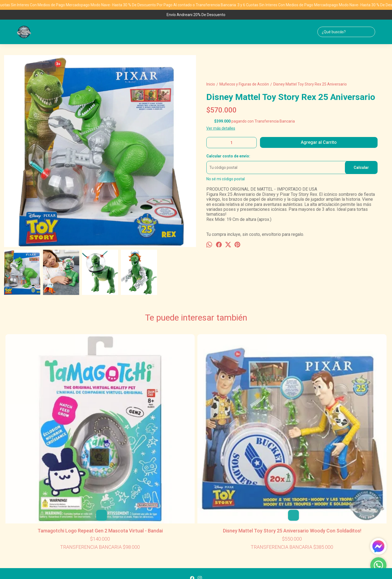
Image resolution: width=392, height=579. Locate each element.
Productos (181, 488)
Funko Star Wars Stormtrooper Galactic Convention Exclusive (273, 418)
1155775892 (196, 500)
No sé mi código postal (226, 179)
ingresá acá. (257, 566)
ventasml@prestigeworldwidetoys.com (196, 508)
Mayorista (225, 488)
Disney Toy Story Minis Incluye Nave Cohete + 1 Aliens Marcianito (350, 418)
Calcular (361, 167)
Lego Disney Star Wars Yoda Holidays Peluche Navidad (196, 418)
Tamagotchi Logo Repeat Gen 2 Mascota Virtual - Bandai (42, 418)
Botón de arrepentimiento (282, 566)
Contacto (203, 488)
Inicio (163, 488)
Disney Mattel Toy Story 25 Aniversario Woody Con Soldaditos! (119, 418)
